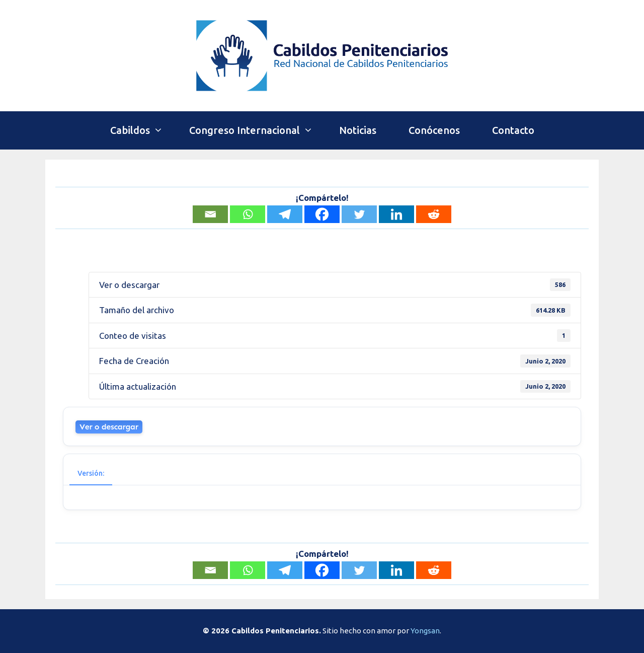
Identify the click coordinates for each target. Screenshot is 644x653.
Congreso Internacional (256, 130)
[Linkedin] (396, 214)
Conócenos (434, 130)
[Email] (210, 214)
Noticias (358, 130)
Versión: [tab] (91, 473)
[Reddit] (434, 214)
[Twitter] (359, 214)
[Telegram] (285, 214)
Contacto (513, 130)
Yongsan (425, 631)
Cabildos (142, 130)
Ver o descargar (109, 427)
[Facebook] (322, 214)
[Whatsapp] (248, 214)
